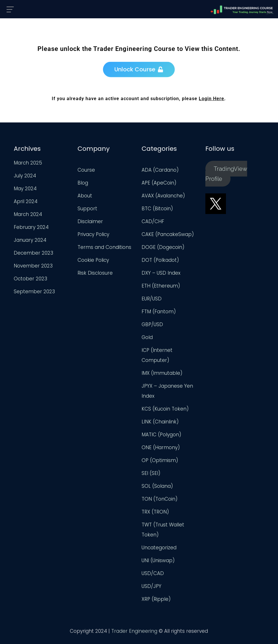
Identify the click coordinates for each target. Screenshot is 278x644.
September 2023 (34, 292)
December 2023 (33, 253)
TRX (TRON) (155, 512)
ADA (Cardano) (160, 170)
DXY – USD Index (161, 273)
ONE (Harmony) (161, 447)
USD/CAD (153, 573)
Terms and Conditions (104, 247)
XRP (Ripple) (156, 599)
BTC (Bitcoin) (157, 209)
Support (87, 209)
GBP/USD (152, 324)
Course (86, 170)
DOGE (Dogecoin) (163, 247)
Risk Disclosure (95, 273)
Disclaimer (90, 221)
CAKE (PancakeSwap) (168, 234)
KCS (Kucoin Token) (165, 409)
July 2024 (25, 176)
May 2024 (25, 189)
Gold (147, 337)
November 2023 (33, 266)
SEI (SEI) (151, 473)
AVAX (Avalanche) (163, 196)
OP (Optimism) (160, 460)
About (85, 196)
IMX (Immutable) (162, 373)
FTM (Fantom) (159, 312)
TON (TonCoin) (160, 499)
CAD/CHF (153, 221)
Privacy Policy (93, 234)
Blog (83, 183)
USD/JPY (151, 586)
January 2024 (30, 240)
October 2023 (30, 279)
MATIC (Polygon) (161, 435)
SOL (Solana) (157, 486)
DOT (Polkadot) (160, 260)
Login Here (212, 99)
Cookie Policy (93, 260)
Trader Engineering (134, 633)
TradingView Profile (226, 174)
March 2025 (28, 163)
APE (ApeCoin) (159, 183)
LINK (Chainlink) (160, 422)
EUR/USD (152, 299)
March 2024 (28, 214)
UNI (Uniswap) (158, 560)
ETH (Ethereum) (161, 286)
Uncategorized (159, 548)
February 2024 (31, 227)
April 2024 (26, 201)
